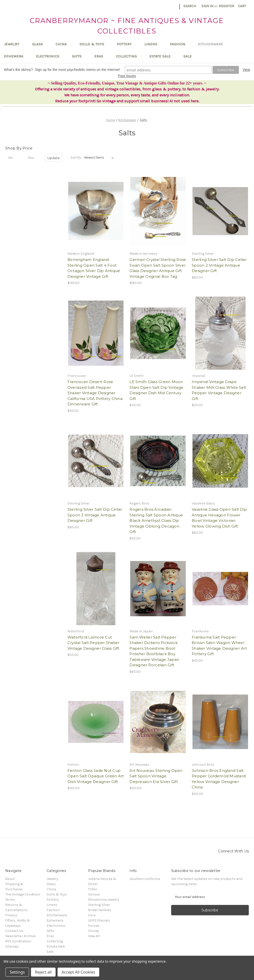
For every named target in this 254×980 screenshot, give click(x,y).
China (63, 44)
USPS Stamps (99, 920)
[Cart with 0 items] (242, 6)
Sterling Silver (99, 905)
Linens (153, 44)
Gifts (79, 56)
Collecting (129, 56)
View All (94, 936)
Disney (94, 931)
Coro (92, 915)
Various (94, 894)
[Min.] (14, 158)
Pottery (127, 44)
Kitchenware (213, 44)
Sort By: (76, 157)
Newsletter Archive (20, 936)
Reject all (43, 972)
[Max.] (34, 158)
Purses (94, 926)
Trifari (93, 889)
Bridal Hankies (100, 910)
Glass (40, 44)
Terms (10, 900)
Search (190, 6)
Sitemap (12, 946)
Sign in (207, 6)
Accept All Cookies (78, 972)
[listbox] (100, 158)
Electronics (50, 56)
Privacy (11, 915)
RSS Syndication (18, 941)
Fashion (180, 44)
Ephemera (16, 56)
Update (54, 158)
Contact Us (14, 931)
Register (226, 6)
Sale (188, 56)
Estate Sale (162, 56)
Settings (17, 972)
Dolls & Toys (94, 44)
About (10, 879)
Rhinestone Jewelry (104, 900)
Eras (101, 56)
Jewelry (14, 44)
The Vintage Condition (23, 894)
